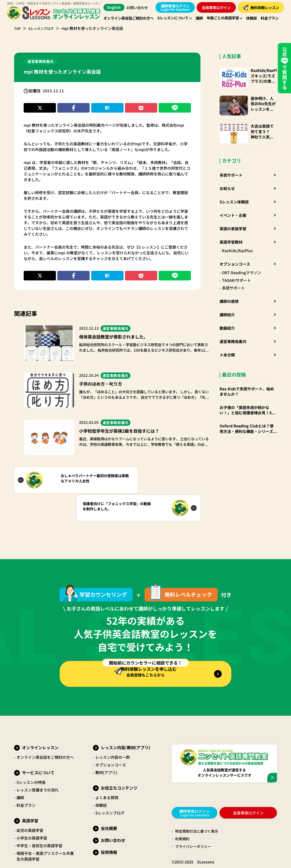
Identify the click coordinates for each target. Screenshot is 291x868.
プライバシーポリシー (194, 821)
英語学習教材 (231, 232)
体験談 (101, 780)
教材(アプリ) (106, 747)
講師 (20, 772)
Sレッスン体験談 (234, 192)
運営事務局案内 (233, 332)
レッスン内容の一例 (113, 732)
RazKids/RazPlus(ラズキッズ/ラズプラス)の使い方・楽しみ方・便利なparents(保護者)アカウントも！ (261, 76)
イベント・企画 (233, 205)
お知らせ (227, 179)
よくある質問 (107, 772)
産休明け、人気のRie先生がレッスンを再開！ (261, 100)
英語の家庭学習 (233, 219)
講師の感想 (229, 291)
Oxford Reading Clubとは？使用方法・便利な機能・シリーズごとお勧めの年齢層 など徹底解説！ (248, 419)
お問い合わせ (139, 7)
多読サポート (231, 165)
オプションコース (235, 254)
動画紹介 (227, 318)
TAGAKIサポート (236, 270)
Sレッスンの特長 (31, 757)
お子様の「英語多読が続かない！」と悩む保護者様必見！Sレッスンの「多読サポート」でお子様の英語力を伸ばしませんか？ (248, 400)
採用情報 (109, 827)
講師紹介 (227, 305)
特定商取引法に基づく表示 (198, 806)
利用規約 (183, 813)
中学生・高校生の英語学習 (39, 820)
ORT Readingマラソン (242, 263)
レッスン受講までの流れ (38, 764)
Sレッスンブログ (44, 28)
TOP (18, 28)
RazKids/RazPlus (237, 241)
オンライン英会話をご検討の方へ (45, 732)
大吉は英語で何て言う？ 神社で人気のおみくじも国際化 (261, 125)
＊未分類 (227, 345)
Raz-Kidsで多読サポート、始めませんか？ (247, 382)
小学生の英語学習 (32, 813)
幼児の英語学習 (30, 805)
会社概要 (109, 803)
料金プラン (26, 780)
